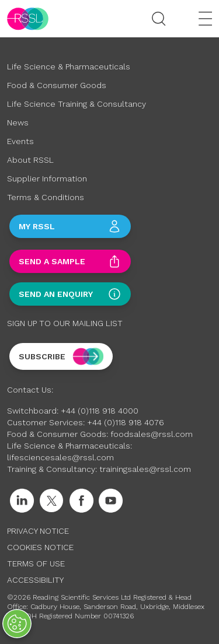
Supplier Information (47, 178)
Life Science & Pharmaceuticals (69, 66)
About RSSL (30, 160)
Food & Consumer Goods (57, 85)
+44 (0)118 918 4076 (126, 422)
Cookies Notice (40, 547)
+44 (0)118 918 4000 (100, 411)
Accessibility (35, 580)
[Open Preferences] (17, 624)
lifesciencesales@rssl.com (60, 457)
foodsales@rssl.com (152, 434)
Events (20, 141)
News (18, 123)
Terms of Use (36, 563)
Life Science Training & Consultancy (77, 104)
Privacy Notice (38, 531)
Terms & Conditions (46, 197)
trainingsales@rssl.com (145, 469)
